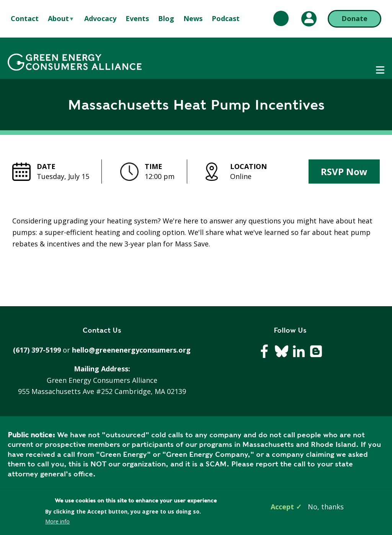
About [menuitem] (58, 19)
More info (57, 521)
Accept (282, 507)
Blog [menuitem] (166, 18)
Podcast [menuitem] (226, 18)
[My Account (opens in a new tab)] (309, 19)
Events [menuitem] (137, 18)
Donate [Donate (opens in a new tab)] (354, 18)
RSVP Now (344, 171)
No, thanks (326, 507)
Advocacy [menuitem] (100, 18)
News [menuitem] (193, 18)
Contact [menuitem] (25, 18)
